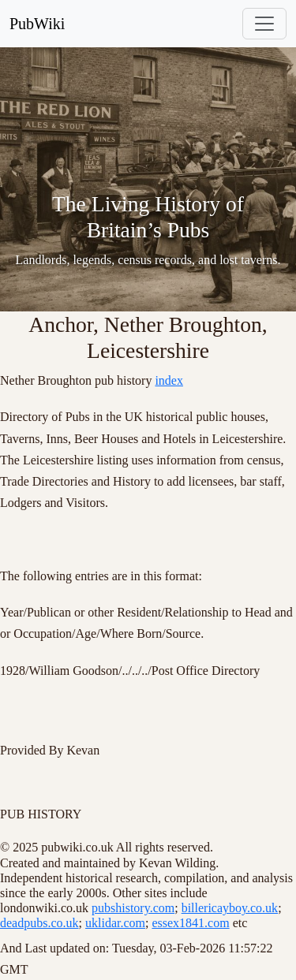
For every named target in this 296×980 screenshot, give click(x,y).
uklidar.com (115, 923)
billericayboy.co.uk (230, 908)
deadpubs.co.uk (39, 923)
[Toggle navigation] (264, 24)
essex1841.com (190, 923)
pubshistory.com (133, 908)
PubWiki (37, 24)
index (169, 380)
